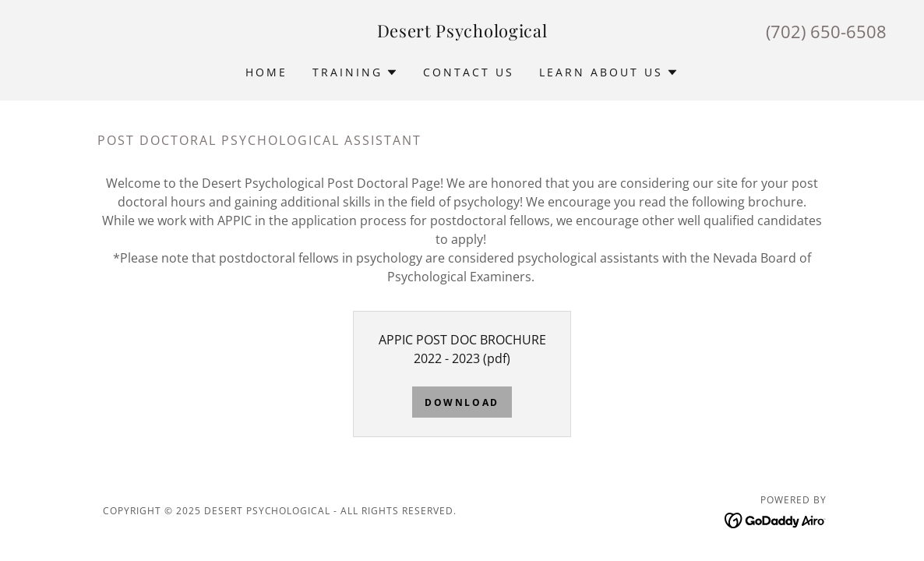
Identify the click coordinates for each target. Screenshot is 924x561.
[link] (462, 33)
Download (462, 402)
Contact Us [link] (469, 72)
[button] (355, 72)
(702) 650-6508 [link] (826, 31)
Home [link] (266, 72)
